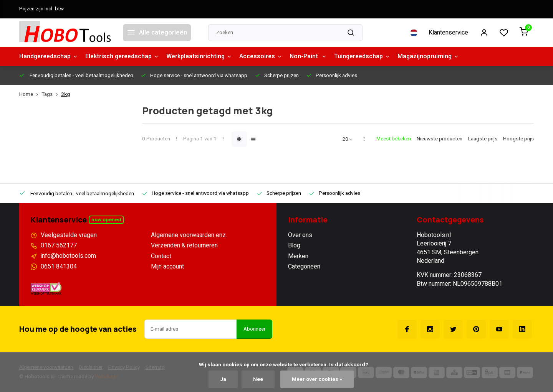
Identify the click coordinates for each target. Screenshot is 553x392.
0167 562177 (59, 245)
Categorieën (304, 267)
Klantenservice (448, 33)
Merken (298, 256)
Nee (258, 379)
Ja (223, 379)
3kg (66, 95)
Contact (161, 256)
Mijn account (167, 267)
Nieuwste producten (440, 139)
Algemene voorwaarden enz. (189, 235)
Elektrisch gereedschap (125, 56)
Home (30, 95)
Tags (51, 95)
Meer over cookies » (317, 379)
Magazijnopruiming (438, 56)
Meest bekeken (394, 139)
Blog (294, 245)
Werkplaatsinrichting (204, 56)
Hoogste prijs (518, 139)
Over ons (300, 235)
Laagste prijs (483, 139)
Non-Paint (315, 56)
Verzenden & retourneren (184, 245)
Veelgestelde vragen (69, 235)
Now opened (106, 220)
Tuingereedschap (370, 56)
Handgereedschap (49, 56)
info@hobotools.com (68, 256)
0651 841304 (59, 267)
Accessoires (267, 56)
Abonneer (254, 329)
